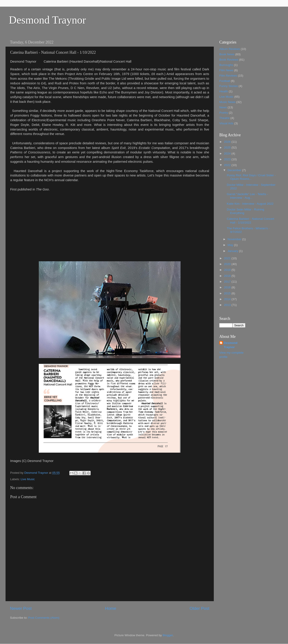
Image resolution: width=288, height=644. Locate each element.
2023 (228, 159)
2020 (228, 264)
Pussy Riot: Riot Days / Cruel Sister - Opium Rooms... (251, 177)
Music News (227, 102)
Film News (226, 70)
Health (224, 91)
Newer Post (21, 608)
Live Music (28, 479)
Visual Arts (226, 123)
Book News (227, 54)
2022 (228, 165)
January (233, 251)
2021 (228, 258)
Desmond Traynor (47, 20)
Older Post (199, 608)
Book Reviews (229, 60)
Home (111, 608)
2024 (228, 154)
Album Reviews (230, 49)
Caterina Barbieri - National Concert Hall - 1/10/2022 (251, 221)
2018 (228, 276)
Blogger (168, 635)
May (231, 245)
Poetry (224, 113)
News (223, 107)
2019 (228, 270)
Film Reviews (228, 76)
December (235, 170)
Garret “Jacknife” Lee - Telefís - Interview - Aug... (247, 196)
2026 (228, 142)
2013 (228, 305)
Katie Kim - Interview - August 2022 (250, 204)
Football (225, 81)
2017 (228, 282)
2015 (228, 293)
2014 (228, 299)
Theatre (225, 118)
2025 (228, 148)
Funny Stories (229, 86)
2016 (228, 287)
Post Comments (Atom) (44, 618)
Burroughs (226, 65)
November (235, 239)
